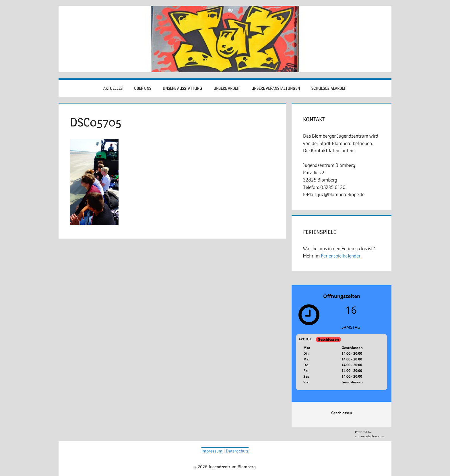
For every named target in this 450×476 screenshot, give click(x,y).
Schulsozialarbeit (329, 88)
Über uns (143, 88)
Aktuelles (113, 88)
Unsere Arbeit (227, 88)
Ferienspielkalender (341, 256)
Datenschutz (237, 451)
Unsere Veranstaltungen (276, 88)
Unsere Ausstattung (182, 88)
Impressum (212, 451)
